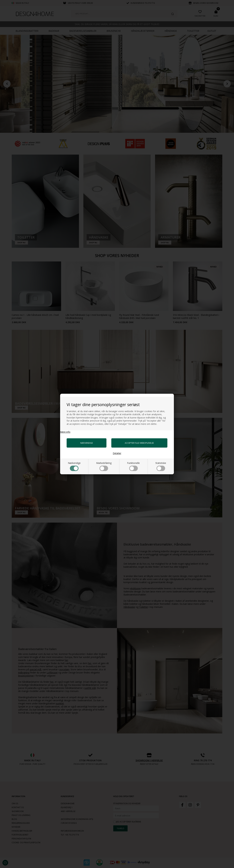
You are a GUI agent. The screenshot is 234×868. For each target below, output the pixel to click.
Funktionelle (133, 466)
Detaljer (117, 453)
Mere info (65, 432)
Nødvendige (74, 466)
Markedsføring (104, 466)
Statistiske (161, 466)
